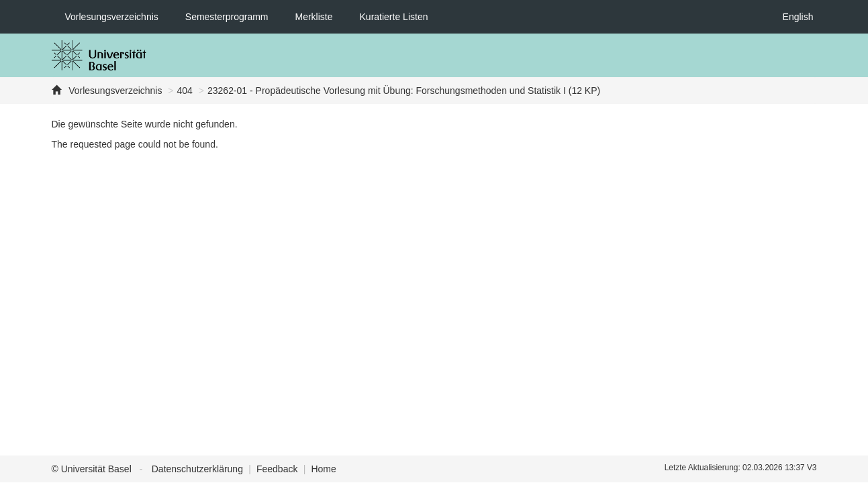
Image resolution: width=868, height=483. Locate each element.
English (798, 17)
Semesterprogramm (227, 17)
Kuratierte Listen (394, 17)
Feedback (277, 469)
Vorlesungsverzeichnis (112, 17)
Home (323, 469)
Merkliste (314, 17)
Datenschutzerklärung (197, 469)
